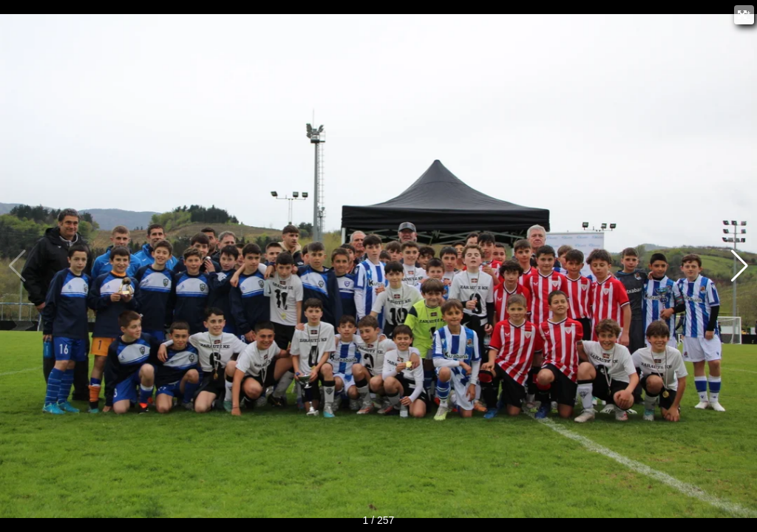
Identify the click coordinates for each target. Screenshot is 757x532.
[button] (740, 266)
